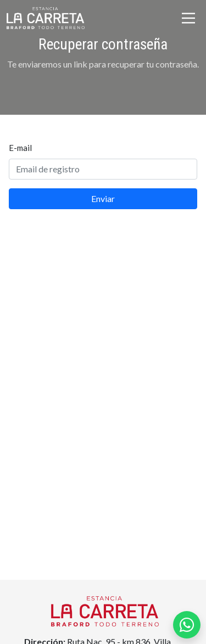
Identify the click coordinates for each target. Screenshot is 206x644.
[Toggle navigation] (188, 18)
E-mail (20, 148)
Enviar (103, 198)
